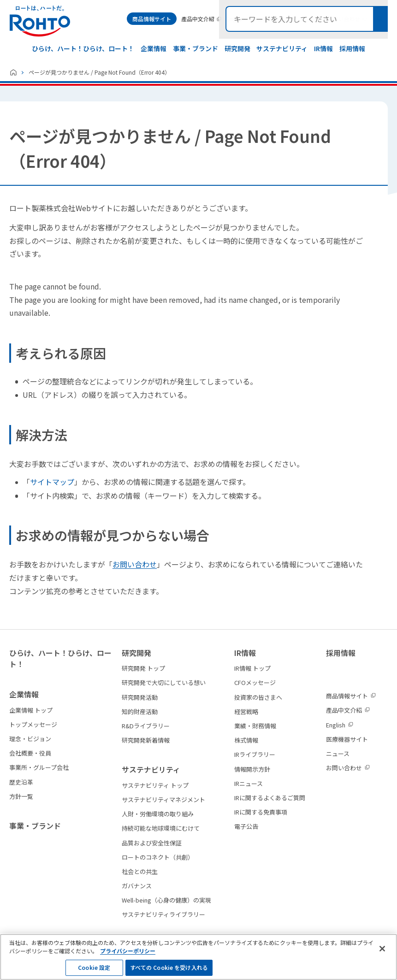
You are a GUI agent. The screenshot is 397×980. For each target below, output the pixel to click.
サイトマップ (52, 482)
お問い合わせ (135, 564)
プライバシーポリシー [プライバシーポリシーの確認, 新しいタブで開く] (128, 958)
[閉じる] (382, 956)
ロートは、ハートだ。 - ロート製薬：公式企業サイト (40, 21)
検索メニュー (380, 19)
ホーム (13, 72)
